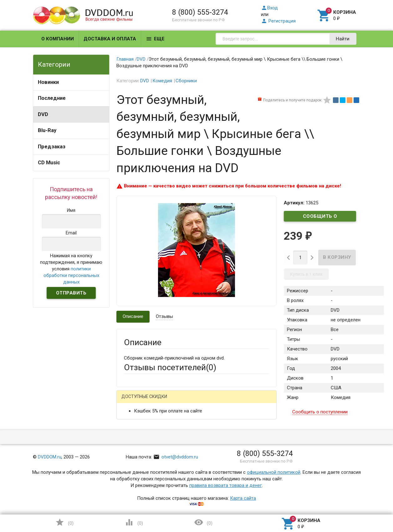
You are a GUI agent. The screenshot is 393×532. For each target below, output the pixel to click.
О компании (58, 39)
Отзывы (164, 316)
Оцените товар (140, 501)
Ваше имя (134, 423)
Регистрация (278, 21)
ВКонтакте (202, 402)
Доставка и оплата (110, 39)
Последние (52, 98)
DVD (43, 114)
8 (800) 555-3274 (200, 12)
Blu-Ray (47, 130)
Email (129, 447)
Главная (125, 59)
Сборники (186, 81)
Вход (269, 8)
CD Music (49, 163)
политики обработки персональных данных (71, 275)
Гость (132, 401)
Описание (133, 316)
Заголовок (135, 478)
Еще (155, 39)
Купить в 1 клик (306, 274)
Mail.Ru (164, 402)
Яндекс (241, 402)
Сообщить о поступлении (320, 217)
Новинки (48, 82)
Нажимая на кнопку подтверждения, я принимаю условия (71, 269)
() (64, 522)
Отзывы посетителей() (170, 367)
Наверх (367, 502)
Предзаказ (52, 147)
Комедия (162, 81)
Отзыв (131, 512)
